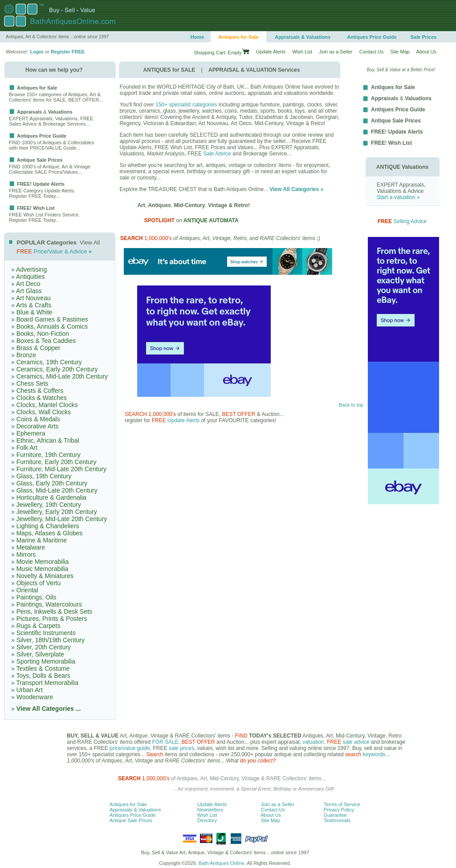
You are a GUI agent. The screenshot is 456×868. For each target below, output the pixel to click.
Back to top (351, 405)
